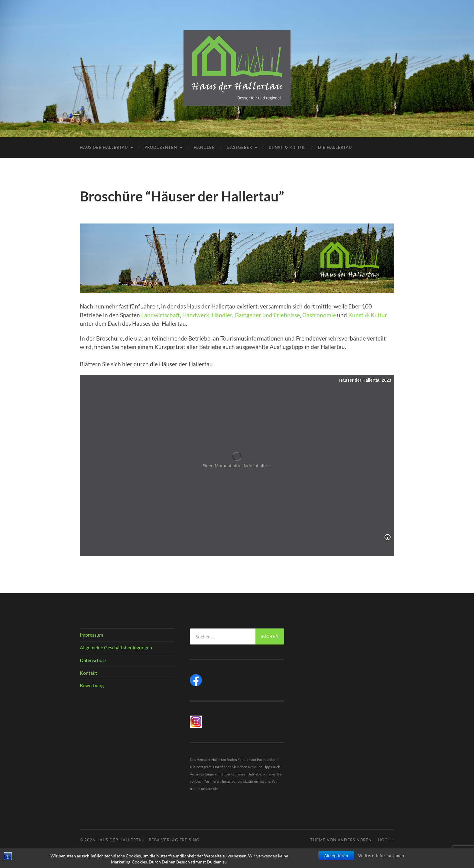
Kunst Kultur (287, 148)
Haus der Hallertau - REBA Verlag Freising (148, 840)
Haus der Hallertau (104, 147)
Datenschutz (93, 660)
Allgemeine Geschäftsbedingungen (116, 647)
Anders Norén (355, 840)
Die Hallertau (335, 147)
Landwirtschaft (161, 315)
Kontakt (88, 673)
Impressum (91, 635)
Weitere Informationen (381, 856)
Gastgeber (239, 147)
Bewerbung (92, 685)
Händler (204, 147)
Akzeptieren (336, 856)
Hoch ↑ (386, 840)
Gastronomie (319, 315)
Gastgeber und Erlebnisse (267, 315)
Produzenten (161, 147)
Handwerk (196, 315)
